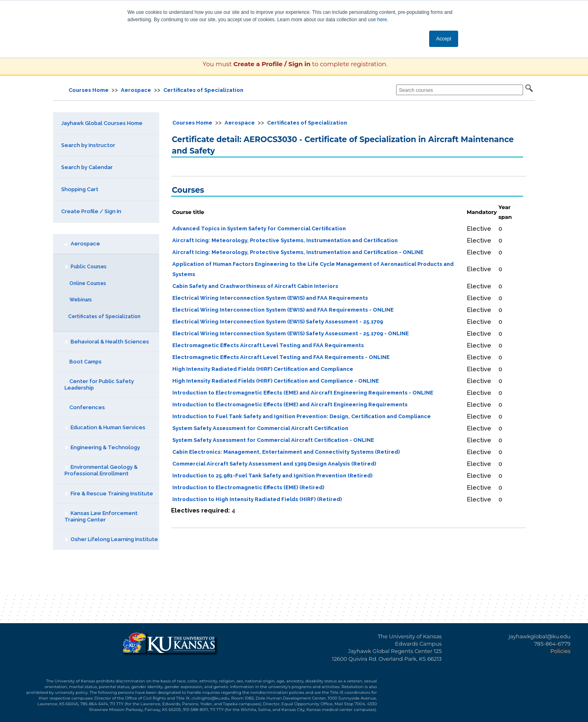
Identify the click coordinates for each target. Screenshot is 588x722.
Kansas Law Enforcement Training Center (101, 516)
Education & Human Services (105, 427)
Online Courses (85, 283)
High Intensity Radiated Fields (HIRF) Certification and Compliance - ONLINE (276, 381)
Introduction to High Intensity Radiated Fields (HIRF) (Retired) (257, 499)
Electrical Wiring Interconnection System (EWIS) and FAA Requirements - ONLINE (283, 310)
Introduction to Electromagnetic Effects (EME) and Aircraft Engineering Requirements (290, 404)
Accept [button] (444, 39)
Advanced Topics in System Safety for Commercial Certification (259, 228)
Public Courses (85, 267)
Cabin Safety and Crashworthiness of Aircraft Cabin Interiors (255, 286)
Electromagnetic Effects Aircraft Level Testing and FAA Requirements (268, 345)
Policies (560, 651)
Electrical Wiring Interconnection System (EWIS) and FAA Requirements (270, 298)
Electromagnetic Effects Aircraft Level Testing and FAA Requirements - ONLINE (281, 357)
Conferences (85, 407)
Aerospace (136, 90)
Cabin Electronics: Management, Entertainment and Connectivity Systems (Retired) (286, 452)
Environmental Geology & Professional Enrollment (101, 470)
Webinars (78, 300)
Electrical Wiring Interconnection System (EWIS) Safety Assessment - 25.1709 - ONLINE (291, 333)
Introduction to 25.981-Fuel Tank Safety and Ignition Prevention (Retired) (272, 476)
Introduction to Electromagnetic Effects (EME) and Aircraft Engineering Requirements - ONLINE (303, 393)
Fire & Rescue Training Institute (109, 494)
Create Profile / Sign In (91, 211)
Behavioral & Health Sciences (107, 342)
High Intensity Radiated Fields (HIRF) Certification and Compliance (263, 369)
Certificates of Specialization (203, 90)
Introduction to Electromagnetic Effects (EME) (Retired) (248, 487)
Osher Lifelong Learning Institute (111, 539)
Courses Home (89, 90)
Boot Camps (83, 362)
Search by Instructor (88, 145)
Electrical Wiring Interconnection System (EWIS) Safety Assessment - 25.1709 (278, 322)
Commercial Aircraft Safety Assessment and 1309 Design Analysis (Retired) (274, 464)
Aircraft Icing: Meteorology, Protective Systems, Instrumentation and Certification (285, 240)
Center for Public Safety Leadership (99, 384)
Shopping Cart (80, 189)
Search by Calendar (87, 167)
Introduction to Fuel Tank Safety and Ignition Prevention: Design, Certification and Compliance (302, 416)
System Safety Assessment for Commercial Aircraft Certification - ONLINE (273, 440)
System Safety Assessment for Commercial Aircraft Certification (260, 428)
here (382, 20)
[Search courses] (460, 90)
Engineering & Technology (102, 447)
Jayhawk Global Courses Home (102, 123)
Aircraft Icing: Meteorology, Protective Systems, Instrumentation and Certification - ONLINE (298, 252)
